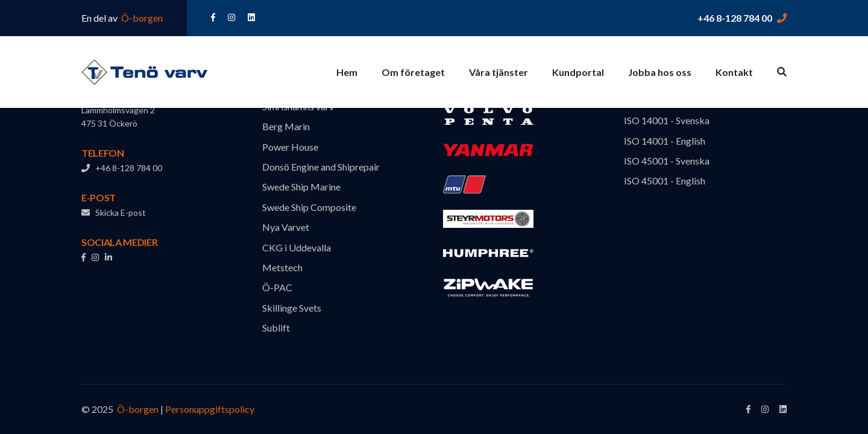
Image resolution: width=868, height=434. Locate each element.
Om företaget (413, 72)
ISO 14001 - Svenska (667, 120)
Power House (290, 147)
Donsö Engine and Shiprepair (321, 167)
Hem (347, 72)
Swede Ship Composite (309, 207)
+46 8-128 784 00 (735, 18)
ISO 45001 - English (665, 181)
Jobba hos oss (660, 72)
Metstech (282, 267)
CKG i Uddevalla (297, 247)
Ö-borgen (141, 18)
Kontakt (734, 72)
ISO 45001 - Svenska (667, 161)
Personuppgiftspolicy (210, 409)
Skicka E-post (114, 212)
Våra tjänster (498, 72)
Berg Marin (286, 126)
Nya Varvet (286, 227)
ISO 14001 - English (665, 141)
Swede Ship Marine (301, 187)
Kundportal (578, 72)
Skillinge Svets (292, 308)
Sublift (276, 328)
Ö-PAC (277, 287)
